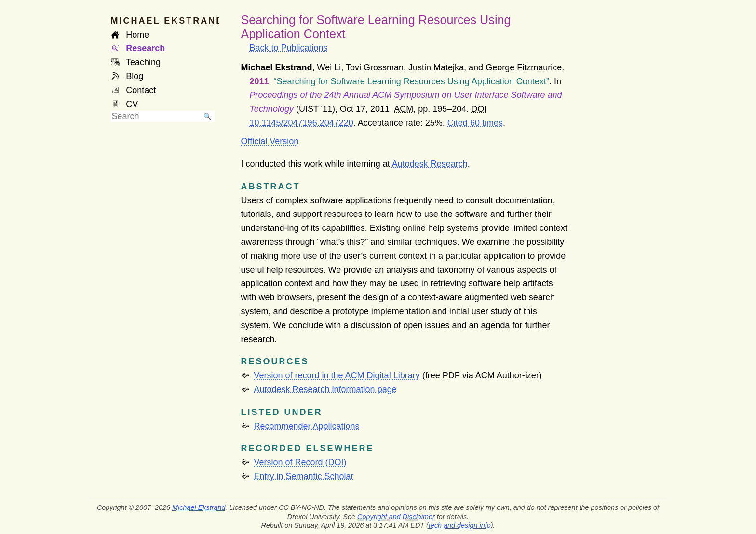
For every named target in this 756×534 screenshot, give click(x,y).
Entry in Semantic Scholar (304, 476)
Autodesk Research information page (325, 389)
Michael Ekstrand (199, 507)
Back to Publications (289, 48)
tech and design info (460, 525)
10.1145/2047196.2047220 (302, 123)
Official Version (270, 141)
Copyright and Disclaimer (396, 517)
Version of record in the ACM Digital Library (337, 375)
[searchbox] (156, 116)
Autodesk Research (430, 164)
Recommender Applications (307, 426)
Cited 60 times (475, 123)
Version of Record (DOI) (300, 462)
